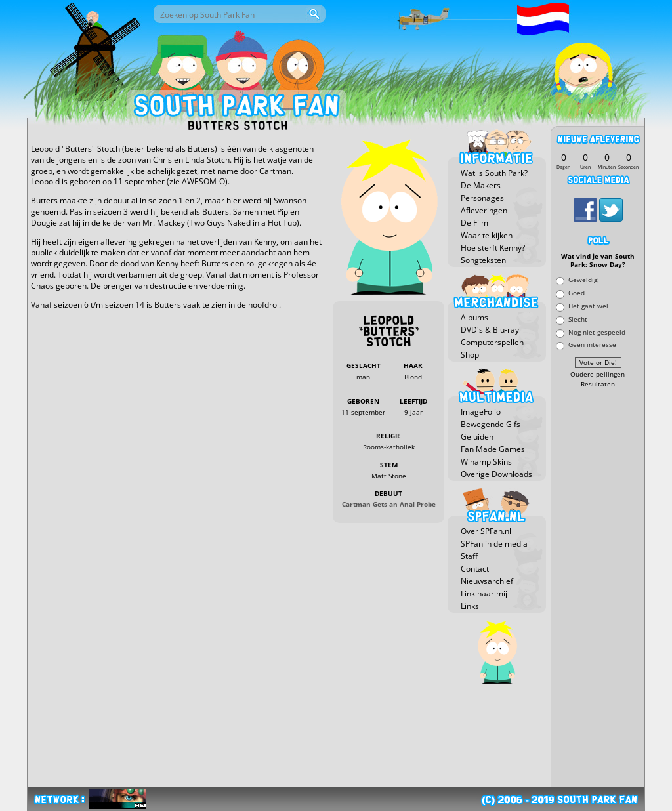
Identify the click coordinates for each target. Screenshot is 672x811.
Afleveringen (484, 210)
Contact (475, 569)
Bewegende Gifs (491, 424)
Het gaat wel (588, 305)
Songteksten (483, 260)
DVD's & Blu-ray (490, 330)
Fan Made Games (493, 449)
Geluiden (477, 437)
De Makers (481, 185)
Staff (469, 556)
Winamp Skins (486, 462)
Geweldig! (584, 280)
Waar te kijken (487, 235)
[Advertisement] (598, 589)
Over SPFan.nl (486, 531)
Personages (482, 198)
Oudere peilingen (598, 374)
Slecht (578, 319)
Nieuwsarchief (487, 581)
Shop (470, 355)
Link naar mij (484, 593)
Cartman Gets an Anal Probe (389, 504)
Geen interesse (592, 345)
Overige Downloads (496, 474)
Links (470, 606)
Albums (474, 317)
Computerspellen (492, 342)
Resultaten (598, 384)
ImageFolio (481, 412)
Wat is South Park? (494, 173)
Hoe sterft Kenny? (493, 248)
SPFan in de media (494, 544)
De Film (474, 223)
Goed (577, 293)
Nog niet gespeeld (597, 332)
